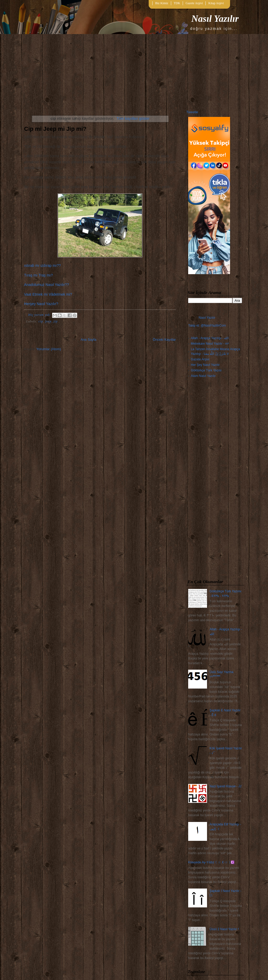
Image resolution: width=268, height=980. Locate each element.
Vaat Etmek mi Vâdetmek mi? (48, 294)
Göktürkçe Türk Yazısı (206, 370)
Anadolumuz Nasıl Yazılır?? (46, 285)
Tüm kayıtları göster (133, 118)
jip (56, 321)
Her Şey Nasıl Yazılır (205, 365)
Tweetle (192, 112)
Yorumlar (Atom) (49, 349)
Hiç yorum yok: (40, 315)
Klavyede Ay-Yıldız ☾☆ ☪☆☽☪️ (211, 862)
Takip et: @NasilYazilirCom (207, 326)
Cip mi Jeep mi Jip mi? (55, 129)
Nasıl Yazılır (215, 19)
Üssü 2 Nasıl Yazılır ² (224, 929)
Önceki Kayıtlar (164, 340)
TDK (177, 3)
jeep (48, 321)
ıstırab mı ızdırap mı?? (42, 266)
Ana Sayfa (88, 340)
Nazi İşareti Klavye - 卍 (226, 786)
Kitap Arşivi (216, 3)
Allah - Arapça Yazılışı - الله (210, 338)
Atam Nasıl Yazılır (203, 376)
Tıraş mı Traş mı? (38, 275)
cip (41, 321)
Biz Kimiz (162, 3)
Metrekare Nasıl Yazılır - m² (210, 344)
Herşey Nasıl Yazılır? (41, 304)
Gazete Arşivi (194, 3)
